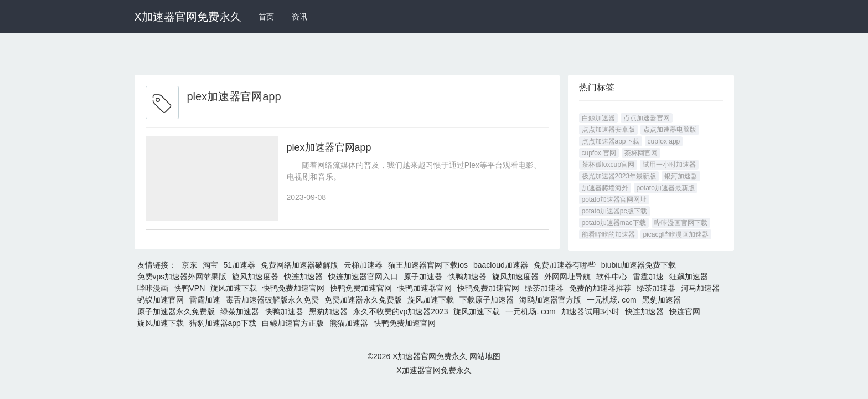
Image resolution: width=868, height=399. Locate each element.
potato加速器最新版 (666, 188)
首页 (266, 17)
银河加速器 (681, 176)
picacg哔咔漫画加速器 (676, 234)
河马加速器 (700, 288)
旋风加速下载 (234, 288)
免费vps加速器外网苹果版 (182, 277)
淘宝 (210, 265)
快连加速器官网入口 (363, 277)
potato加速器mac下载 (614, 223)
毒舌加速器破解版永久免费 (272, 300)
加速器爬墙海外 (605, 188)
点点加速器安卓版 (608, 130)
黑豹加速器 (662, 300)
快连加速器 (303, 277)
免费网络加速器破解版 (299, 265)
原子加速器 (423, 277)
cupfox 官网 (599, 153)
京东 (189, 265)
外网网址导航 (567, 277)
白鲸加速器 (598, 118)
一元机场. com (612, 300)
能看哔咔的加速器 (608, 234)
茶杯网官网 (641, 153)
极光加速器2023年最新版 (619, 176)
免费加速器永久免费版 (363, 300)
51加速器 (240, 265)
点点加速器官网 (647, 118)
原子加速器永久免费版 (176, 311)
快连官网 (685, 311)
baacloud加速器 (501, 265)
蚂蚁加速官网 (161, 300)
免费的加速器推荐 (600, 288)
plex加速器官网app (329, 147)
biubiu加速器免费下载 (639, 265)
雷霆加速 (648, 277)
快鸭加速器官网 (425, 288)
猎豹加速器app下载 (223, 323)
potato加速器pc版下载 (614, 211)
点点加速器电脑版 (670, 130)
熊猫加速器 (349, 323)
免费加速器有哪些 (565, 265)
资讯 (299, 17)
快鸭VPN (190, 288)
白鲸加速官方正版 (293, 323)
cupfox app (664, 141)
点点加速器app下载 (611, 141)
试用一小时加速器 (669, 165)
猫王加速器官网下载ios (428, 265)
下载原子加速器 (487, 300)
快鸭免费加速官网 (293, 288)
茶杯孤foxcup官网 (608, 165)
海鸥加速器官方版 (550, 300)
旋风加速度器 (255, 277)
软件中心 (612, 277)
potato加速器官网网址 (614, 199)
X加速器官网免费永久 (188, 17)
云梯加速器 (363, 265)
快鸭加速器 (467, 277)
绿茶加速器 (544, 288)
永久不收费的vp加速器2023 (401, 311)
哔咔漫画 (153, 288)
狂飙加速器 (689, 277)
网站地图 (485, 356)
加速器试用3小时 (591, 311)
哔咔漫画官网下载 (681, 223)
